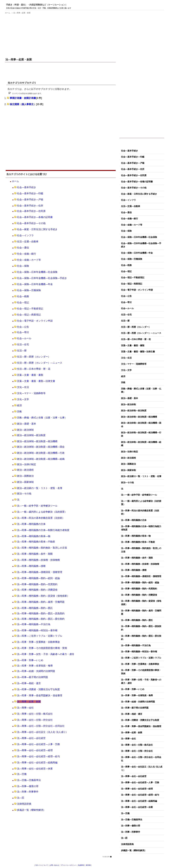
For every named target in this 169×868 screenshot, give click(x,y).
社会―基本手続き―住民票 (31, 211)
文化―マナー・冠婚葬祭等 (31, 393)
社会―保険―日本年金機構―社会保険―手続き (42, 278)
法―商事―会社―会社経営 (31, 738)
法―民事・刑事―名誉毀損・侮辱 (35, 666)
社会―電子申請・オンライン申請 (35, 321)
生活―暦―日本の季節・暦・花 (34, 369)
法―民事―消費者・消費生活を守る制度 (38, 689)
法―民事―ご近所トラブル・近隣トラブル (40, 636)
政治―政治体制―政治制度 (31, 435)
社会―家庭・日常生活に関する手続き (37, 229)
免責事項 (81, 865)
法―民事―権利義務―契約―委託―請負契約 (41, 613)
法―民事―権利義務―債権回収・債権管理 (40, 572)
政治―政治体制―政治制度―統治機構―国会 (41, 447)
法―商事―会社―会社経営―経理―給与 (38, 756)
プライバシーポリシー (69, 865)
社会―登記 (23, 302)
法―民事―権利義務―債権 (31, 566)
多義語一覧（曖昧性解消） (31, 810)
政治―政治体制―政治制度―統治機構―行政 (41, 453)
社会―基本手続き (27, 187)
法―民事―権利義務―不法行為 (34, 624)
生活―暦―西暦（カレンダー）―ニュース (40, 363)
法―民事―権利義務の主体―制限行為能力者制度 (43, 530)
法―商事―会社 (25, 708)
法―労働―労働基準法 (29, 780)
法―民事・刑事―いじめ (30, 660)
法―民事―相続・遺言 (29, 683)
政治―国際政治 (25, 476)
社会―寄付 (23, 332)
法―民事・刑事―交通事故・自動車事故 (38, 642)
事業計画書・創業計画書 (23, 98)
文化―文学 (23, 399)
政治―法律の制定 (27, 464)
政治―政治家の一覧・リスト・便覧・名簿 (40, 488)
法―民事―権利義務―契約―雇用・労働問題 (41, 602)
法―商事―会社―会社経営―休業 (35, 769)
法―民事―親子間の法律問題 (32, 677)
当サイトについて (42, 865)
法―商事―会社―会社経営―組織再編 (37, 763)
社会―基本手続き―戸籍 (30, 200)
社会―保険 (23, 266)
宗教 (19, 412)
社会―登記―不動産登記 (30, 309)
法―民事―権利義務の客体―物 (34, 536)
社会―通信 (23, 248)
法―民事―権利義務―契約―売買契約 (37, 584)
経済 (19, 405)
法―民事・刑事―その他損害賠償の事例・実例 (42, 648)
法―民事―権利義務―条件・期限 (35, 554)
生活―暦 (22, 351)
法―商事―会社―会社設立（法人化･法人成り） (43, 732)
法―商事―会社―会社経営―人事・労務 (38, 744)
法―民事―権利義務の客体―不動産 (36, 542)
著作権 (88, 865)
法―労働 (22, 774)
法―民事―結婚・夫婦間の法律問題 (36, 671)
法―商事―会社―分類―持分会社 (35, 720)
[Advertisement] (61, 34)
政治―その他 (24, 494)
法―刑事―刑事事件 (28, 792)
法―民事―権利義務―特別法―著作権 (37, 630)
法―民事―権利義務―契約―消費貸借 (37, 590)
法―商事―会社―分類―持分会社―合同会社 (41, 726)
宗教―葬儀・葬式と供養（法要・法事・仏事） (42, 418)
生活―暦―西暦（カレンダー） (34, 357)
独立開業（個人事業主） (23, 104)
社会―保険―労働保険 (29, 290)
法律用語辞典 (24, 804)
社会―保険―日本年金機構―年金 (35, 284)
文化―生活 (23, 387)
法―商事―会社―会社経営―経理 (35, 750)
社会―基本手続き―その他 (31, 223)
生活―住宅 (23, 344)
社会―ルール (24, 338)
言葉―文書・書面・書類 (30, 375)
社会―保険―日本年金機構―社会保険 (37, 272)
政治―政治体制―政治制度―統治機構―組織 (41, 459)
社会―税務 (23, 296)
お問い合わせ (54, 865)
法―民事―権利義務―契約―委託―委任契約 (41, 619)
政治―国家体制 (25, 482)
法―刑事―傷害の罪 (28, 786)
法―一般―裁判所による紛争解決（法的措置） (42, 512)
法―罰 (21, 798)
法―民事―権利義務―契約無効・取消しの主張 (42, 548)
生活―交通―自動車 (28, 242)
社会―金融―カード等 (29, 260)
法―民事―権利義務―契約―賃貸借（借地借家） (43, 596)
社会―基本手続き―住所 (30, 206)
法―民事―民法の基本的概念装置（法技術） (41, 518)
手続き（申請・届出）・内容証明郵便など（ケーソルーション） (37, 5)
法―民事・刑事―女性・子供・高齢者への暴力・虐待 (46, 654)
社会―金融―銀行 (27, 254)
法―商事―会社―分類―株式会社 (35, 714)
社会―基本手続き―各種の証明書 (35, 217)
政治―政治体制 (25, 430)
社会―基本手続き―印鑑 (30, 193)
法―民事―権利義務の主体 (31, 524)
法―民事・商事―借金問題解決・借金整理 (40, 695)
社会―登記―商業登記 (29, 315)
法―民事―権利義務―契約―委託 (35, 608)
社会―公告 (23, 327)
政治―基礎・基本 (27, 424)
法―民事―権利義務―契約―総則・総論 (38, 578)
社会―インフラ (25, 235)
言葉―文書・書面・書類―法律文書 (36, 381)
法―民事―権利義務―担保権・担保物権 (38, 560)
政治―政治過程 (25, 470)
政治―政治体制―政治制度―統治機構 (37, 441)
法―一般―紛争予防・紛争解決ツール (37, 506)
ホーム (15, 181)
